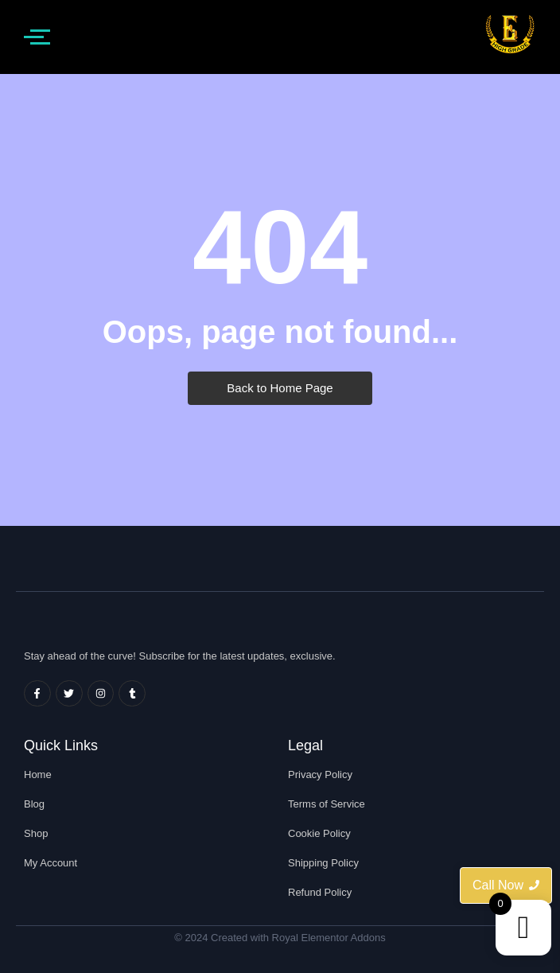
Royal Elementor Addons (329, 938)
